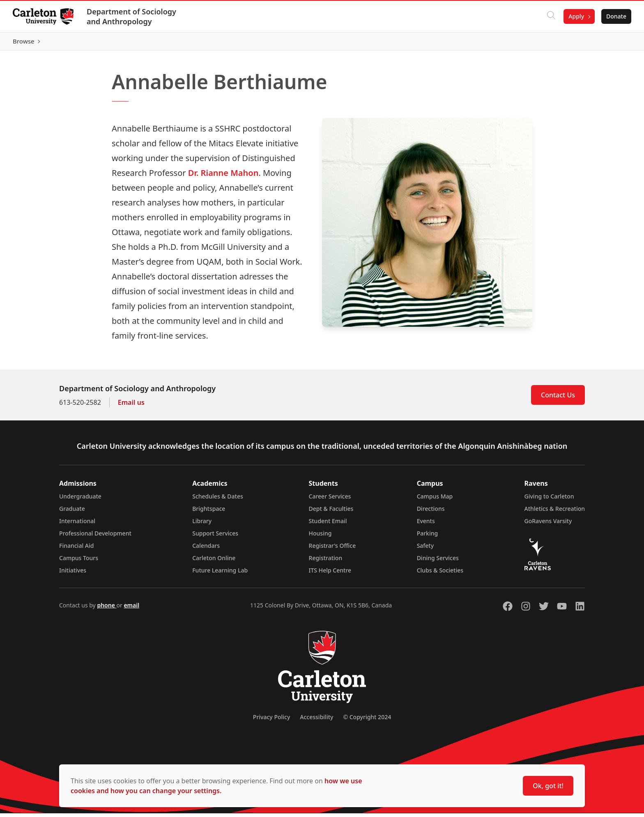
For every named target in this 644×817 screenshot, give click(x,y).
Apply (576, 16)
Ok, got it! (548, 786)
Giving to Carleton (549, 500)
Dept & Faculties (331, 512)
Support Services (215, 537)
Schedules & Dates (218, 500)
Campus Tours (79, 562)
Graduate (72, 512)
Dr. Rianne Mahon (223, 177)
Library (202, 525)
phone (107, 609)
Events (426, 525)
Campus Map (435, 500)
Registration (326, 562)
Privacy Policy (271, 721)
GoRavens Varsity (548, 525)
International (77, 525)
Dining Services (438, 562)
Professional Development (95, 537)
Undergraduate (80, 500)
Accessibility (316, 721)
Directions (431, 512)
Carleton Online (214, 562)
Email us (131, 406)
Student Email (328, 525)
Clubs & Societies (440, 574)
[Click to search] (551, 16)
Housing (320, 537)
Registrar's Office (332, 549)
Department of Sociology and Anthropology (132, 16)
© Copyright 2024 (367, 721)
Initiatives (73, 574)
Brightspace (209, 512)
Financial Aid (76, 549)
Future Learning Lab (220, 574)
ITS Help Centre (330, 574)
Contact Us (558, 399)
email (131, 609)
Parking (428, 537)
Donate (616, 16)
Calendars (206, 549)
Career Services (330, 500)
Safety (425, 549)
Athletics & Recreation (555, 512)
